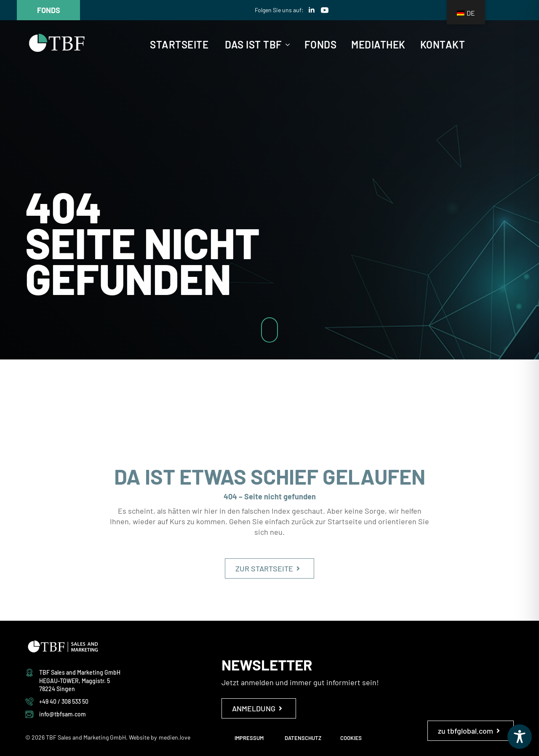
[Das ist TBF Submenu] (286, 45)
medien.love (175, 737)
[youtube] (325, 10)
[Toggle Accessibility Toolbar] (520, 737)
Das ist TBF (253, 45)
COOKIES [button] (351, 738)
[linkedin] (312, 10)
